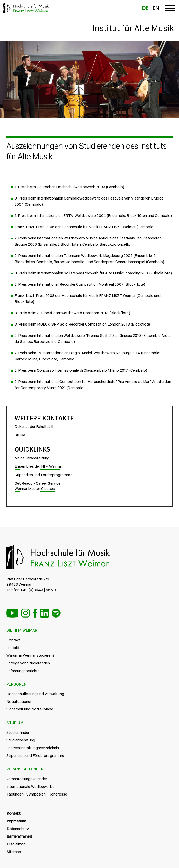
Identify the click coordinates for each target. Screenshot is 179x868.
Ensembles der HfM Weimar (38, 466)
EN (156, 8)
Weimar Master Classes (35, 489)
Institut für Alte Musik (133, 28)
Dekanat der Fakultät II (34, 427)
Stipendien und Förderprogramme (43, 475)
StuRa (20, 435)
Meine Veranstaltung (32, 458)
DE (145, 8)
